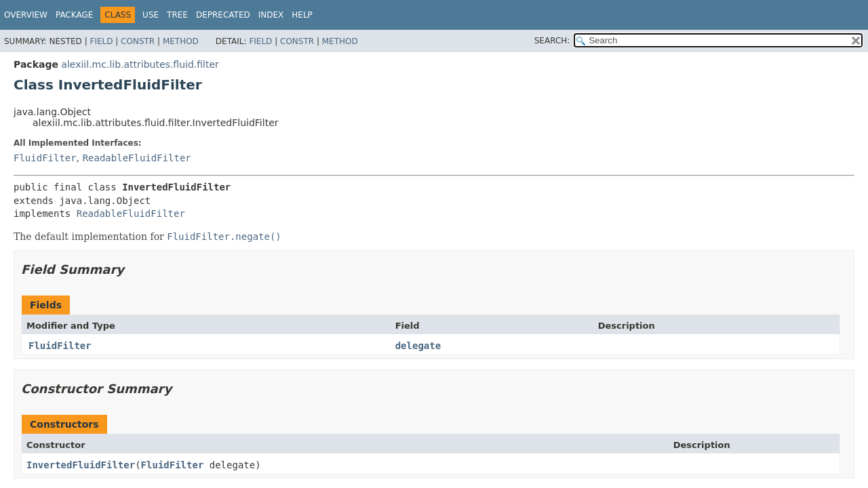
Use (151, 15)
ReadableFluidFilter (137, 158)
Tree (177, 15)
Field (101, 41)
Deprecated (223, 15)
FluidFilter (45, 158)
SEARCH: (552, 41)
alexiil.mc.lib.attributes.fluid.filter (140, 64)
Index (271, 15)
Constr (138, 41)
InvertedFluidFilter (81, 465)
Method (181, 41)
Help (302, 15)
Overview (26, 15)
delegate (418, 346)
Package (74, 15)
